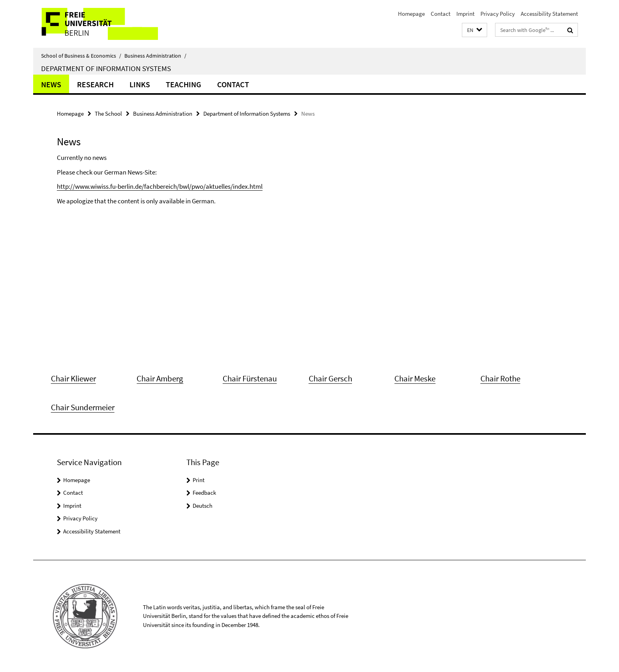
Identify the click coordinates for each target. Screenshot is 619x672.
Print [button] (199, 480)
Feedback (204, 493)
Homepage (411, 14)
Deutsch (203, 506)
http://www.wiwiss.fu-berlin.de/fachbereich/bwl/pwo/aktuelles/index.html (160, 186)
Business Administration (155, 56)
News (51, 84)
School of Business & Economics (81, 56)
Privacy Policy (498, 14)
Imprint (465, 14)
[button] (475, 30)
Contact (441, 14)
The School (108, 114)
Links (140, 84)
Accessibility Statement (549, 14)
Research (95, 84)
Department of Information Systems (106, 68)
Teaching (184, 84)
